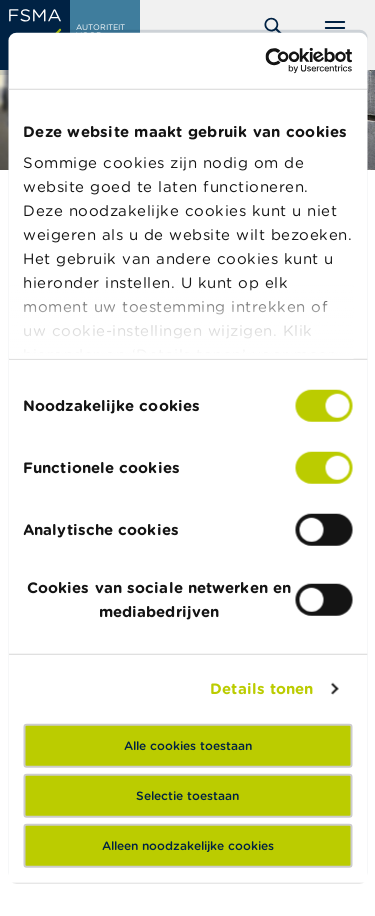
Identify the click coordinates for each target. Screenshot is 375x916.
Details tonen (261, 688)
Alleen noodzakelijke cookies (188, 844)
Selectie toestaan (187, 794)
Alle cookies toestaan (188, 744)
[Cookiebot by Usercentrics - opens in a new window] (267, 61)
